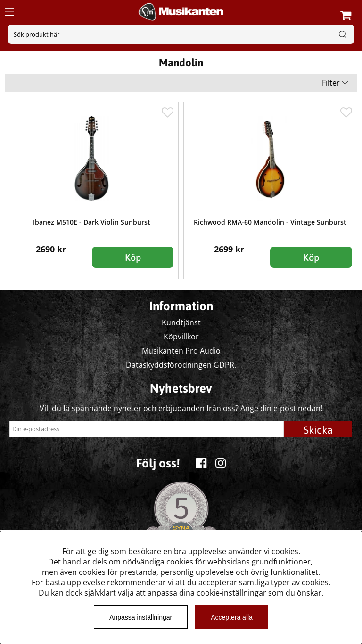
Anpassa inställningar (141, 617)
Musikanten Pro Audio (181, 351)
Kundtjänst (181, 322)
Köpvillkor (181, 337)
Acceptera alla (232, 617)
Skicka (318, 430)
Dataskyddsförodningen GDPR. (181, 365)
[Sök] (181, 34)
